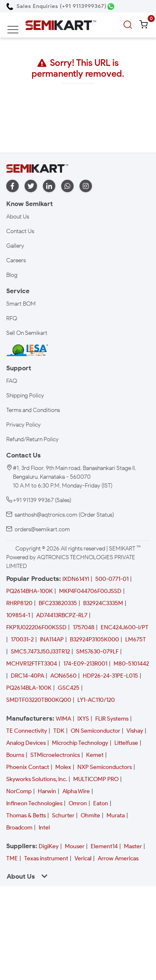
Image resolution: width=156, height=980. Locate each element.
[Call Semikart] (56, 6)
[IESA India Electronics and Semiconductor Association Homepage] (27, 350)
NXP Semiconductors (105, 767)
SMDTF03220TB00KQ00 (39, 700)
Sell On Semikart (27, 333)
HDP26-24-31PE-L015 (110, 676)
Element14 (104, 846)
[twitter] (31, 186)
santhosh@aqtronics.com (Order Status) (64, 515)
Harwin (47, 791)
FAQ (12, 381)
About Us (18, 217)
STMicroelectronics (55, 755)
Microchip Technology (80, 743)
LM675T (136, 640)
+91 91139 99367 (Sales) (42, 500)
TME (12, 858)
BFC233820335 (58, 603)
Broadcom (19, 828)
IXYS (83, 719)
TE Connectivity (27, 731)
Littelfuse (126, 743)
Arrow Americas (118, 858)
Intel (44, 828)
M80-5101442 (131, 664)
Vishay (135, 731)
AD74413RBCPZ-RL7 (62, 615)
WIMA (63, 719)
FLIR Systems (112, 719)
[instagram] (86, 186)
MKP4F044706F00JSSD (90, 591)
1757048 (84, 627)
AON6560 (63, 676)
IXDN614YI (76, 579)
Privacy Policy (24, 425)
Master (133, 846)
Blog (12, 275)
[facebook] (12, 186)
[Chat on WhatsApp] (111, 6)
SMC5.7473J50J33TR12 (40, 652)
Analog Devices (26, 743)
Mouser (75, 846)
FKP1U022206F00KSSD (36, 627)
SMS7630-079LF (97, 652)
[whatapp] (67, 186)
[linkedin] (49, 186)
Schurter (63, 815)
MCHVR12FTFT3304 (32, 664)
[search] (129, 25)
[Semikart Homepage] (61, 25)
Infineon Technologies (34, 803)
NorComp (19, 791)
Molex (63, 767)
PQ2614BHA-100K (30, 591)
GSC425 (69, 688)
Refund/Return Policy (32, 439)
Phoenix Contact (28, 767)
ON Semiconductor (95, 731)
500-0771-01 (112, 579)
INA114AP (52, 640)
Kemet (95, 755)
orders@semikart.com (42, 529)
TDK (59, 731)
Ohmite (90, 815)
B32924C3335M (103, 603)
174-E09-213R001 (85, 664)
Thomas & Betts (26, 815)
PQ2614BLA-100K (29, 688)
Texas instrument (46, 858)
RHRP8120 (19, 603)
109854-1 (18, 615)
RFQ (12, 318)
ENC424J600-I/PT (125, 627)
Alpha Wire (76, 791)
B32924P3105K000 (94, 640)
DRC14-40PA (27, 676)
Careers (16, 260)
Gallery (15, 246)
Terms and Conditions (33, 410)
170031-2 (22, 640)
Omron (78, 803)
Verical (83, 858)
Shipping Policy (25, 396)
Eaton (101, 803)
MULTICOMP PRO (96, 779)
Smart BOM (21, 304)
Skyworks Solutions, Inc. (37, 779)
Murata (116, 815)
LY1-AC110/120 (96, 700)
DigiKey (49, 846)
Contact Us (20, 231)
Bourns (15, 755)
